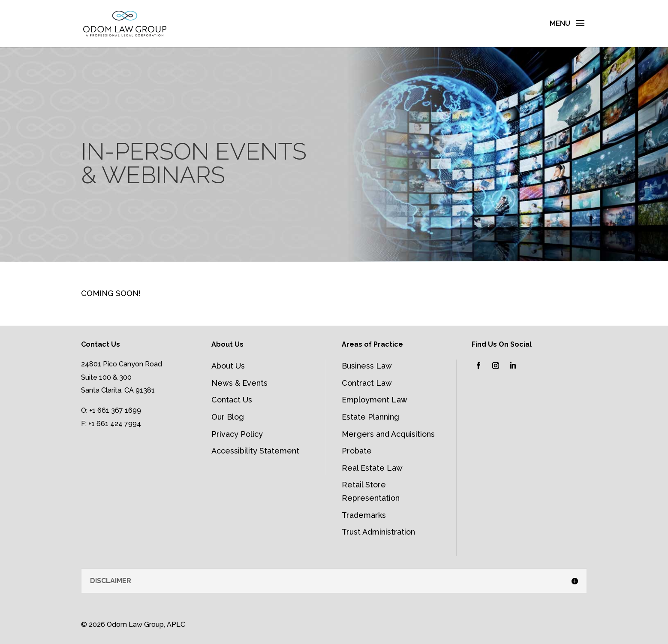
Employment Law (375, 400)
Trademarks (364, 515)
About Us (228, 366)
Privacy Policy (237, 434)
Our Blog (228, 417)
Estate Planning (370, 417)
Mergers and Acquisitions (388, 434)
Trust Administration (378, 532)
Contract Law (367, 383)
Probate (357, 451)
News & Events (239, 383)
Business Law (367, 366)
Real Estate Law (372, 468)
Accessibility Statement (255, 451)
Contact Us (232, 400)
